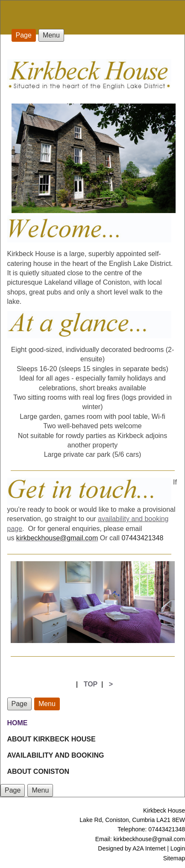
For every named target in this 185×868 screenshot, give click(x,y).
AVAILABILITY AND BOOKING (56, 755)
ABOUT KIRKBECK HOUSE (51, 739)
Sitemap (174, 858)
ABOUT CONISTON (38, 771)
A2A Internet (149, 848)
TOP (91, 684)
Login (178, 848)
